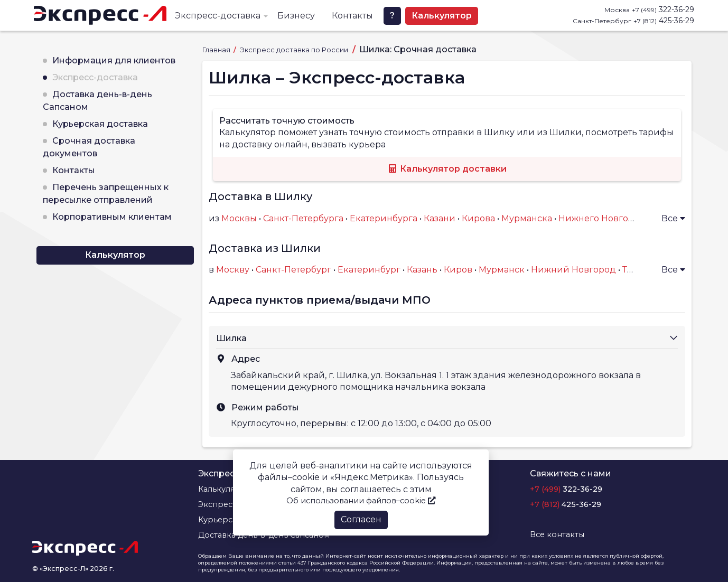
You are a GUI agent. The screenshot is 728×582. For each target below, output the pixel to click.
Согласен (361, 519)
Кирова (478, 218)
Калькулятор (442, 16)
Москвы (239, 218)
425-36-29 (664, 21)
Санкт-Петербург (293, 270)
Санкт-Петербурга (303, 218)
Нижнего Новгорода (604, 218)
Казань (422, 270)
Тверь (636, 270)
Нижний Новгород (573, 270)
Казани (440, 218)
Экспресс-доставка (218, 16)
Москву (233, 270)
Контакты (352, 16)
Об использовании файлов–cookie (361, 501)
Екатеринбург (369, 270)
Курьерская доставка (100, 124)
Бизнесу (296, 16)
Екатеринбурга (384, 218)
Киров (458, 270)
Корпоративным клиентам (112, 217)
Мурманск (502, 270)
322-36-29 (663, 10)
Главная (217, 50)
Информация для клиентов (114, 60)
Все (673, 218)
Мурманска (527, 218)
